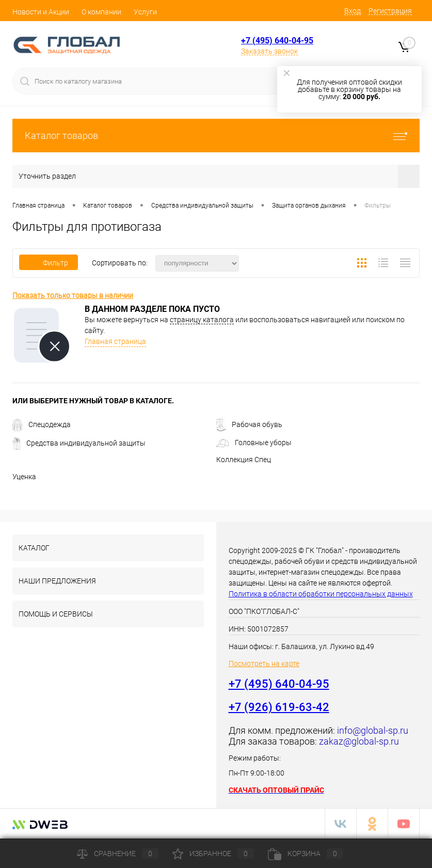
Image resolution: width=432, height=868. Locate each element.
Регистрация (390, 11)
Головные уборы (254, 443)
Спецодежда (42, 424)
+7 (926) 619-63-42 (279, 707)
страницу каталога (202, 320)
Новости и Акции (41, 12)
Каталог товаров (216, 136)
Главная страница (115, 341)
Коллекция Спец (244, 460)
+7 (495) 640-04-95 (277, 41)
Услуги (145, 12)
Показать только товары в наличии (73, 295)
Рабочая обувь (249, 424)
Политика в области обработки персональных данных (321, 594)
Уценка (24, 477)
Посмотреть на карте (264, 664)
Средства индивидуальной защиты (79, 443)
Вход (353, 11)
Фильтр (49, 263)
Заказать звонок (269, 51)
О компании (101, 12)
